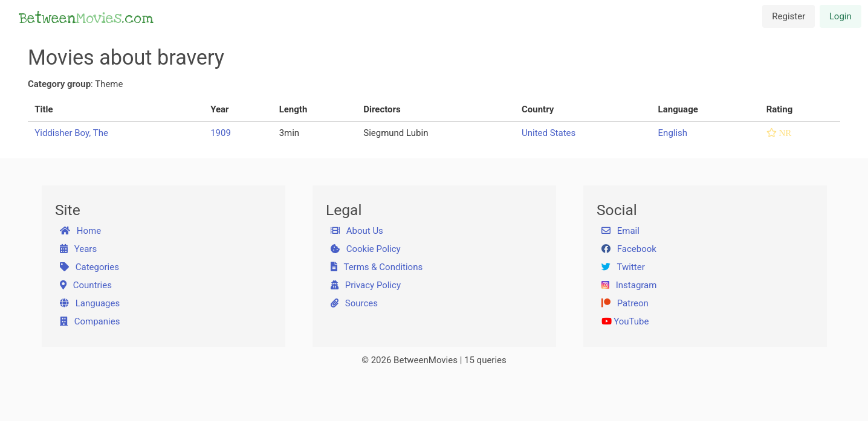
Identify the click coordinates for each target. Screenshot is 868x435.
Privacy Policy (366, 285)
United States (549, 133)
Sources (354, 303)
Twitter (623, 267)
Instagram (629, 285)
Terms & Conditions (377, 267)
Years (79, 249)
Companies (90, 321)
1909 (221, 133)
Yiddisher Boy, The (71, 133)
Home (81, 231)
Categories (89, 267)
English (673, 133)
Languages (90, 303)
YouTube (625, 321)
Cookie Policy (366, 249)
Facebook (629, 249)
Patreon (625, 303)
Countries (86, 285)
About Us (357, 231)
